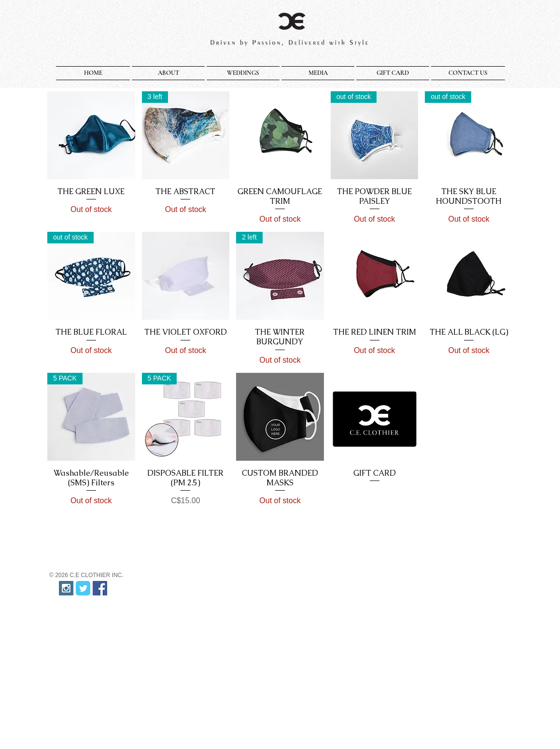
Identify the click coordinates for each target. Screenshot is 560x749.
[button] (168, 73)
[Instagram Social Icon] (66, 588)
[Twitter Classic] (83, 588)
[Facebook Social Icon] (100, 588)
